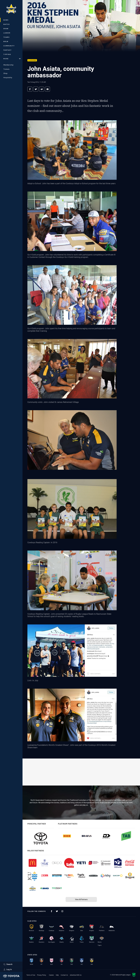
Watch (7, 24)
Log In (8, 969)
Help (57, 975)
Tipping (7, 54)
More (12, 59)
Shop (5, 73)
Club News (32, 60)
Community (9, 46)
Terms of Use (31, 975)
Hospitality (8, 77)
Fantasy (7, 50)
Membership (8, 65)
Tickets (6, 69)
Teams (7, 37)
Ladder (7, 33)
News (6, 20)
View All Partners (81, 899)
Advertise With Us (76, 975)
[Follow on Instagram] (62, 911)
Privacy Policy (42, 975)
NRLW (6, 41)
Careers (51, 975)
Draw (6, 29)
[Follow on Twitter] (57, 911)
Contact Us (64, 975)
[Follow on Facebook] (52, 911)
